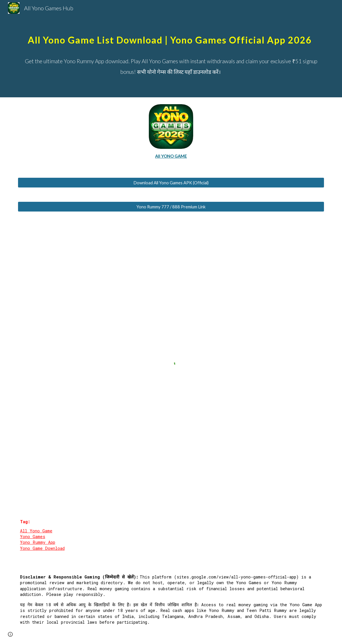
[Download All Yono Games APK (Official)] (171, 183)
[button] (10, 634)
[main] (171, 34)
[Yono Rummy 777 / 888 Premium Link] (171, 207)
